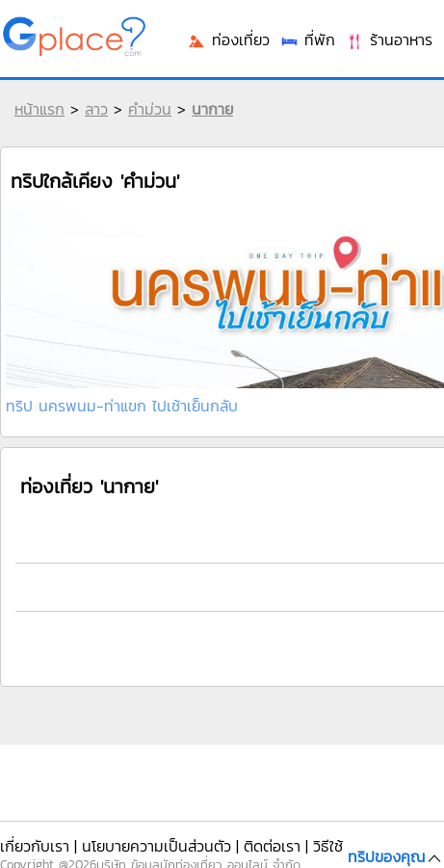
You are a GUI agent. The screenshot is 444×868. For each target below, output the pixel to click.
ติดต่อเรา (272, 846)
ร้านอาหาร (389, 39)
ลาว (96, 109)
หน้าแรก (39, 109)
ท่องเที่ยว (228, 39)
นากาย (212, 109)
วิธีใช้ (328, 846)
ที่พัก (307, 39)
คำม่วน (150, 109)
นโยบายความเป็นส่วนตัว (157, 846)
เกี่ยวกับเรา (35, 846)
